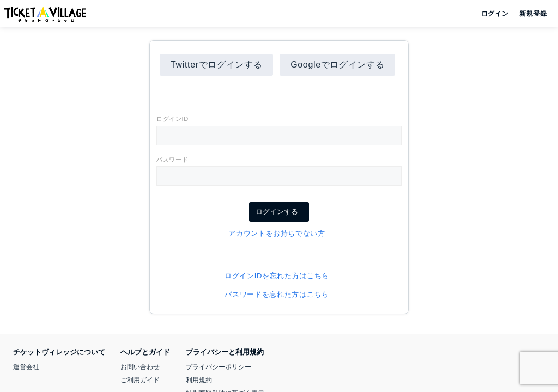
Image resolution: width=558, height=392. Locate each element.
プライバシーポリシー (219, 367)
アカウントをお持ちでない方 (279, 233)
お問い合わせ (140, 367)
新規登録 (529, 14)
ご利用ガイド (140, 380)
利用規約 (199, 380)
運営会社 (26, 367)
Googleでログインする (337, 65)
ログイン (494, 14)
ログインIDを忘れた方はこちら (279, 276)
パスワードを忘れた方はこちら (279, 294)
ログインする (279, 212)
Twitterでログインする (216, 65)
